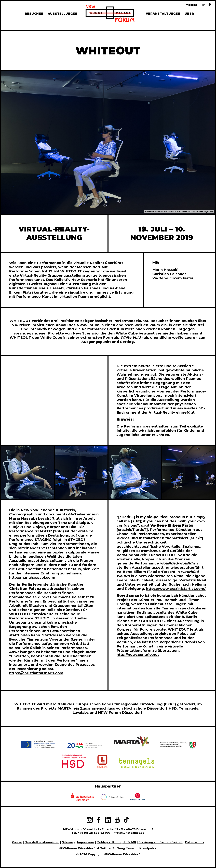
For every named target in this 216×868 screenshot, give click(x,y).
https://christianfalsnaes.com (36, 673)
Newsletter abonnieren (42, 842)
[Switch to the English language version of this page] (204, 5)
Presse (17, 842)
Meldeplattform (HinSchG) (116, 842)
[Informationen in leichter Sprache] (210, 6)
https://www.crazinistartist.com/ (176, 589)
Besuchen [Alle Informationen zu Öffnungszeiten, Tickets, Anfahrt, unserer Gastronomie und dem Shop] (34, 14)
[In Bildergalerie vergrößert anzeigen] (27, 473)
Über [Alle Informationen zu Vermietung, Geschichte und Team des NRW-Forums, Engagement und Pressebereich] (189, 14)
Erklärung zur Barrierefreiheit (161, 842)
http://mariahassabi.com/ (32, 577)
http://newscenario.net (138, 655)
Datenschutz (195, 842)
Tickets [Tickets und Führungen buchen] (192, 5)
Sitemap (68, 842)
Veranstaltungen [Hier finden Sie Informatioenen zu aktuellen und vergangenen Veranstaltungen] (163, 14)
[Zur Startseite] (110, 14)
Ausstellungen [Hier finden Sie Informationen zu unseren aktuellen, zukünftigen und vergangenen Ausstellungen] (63, 14)
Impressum (86, 842)
